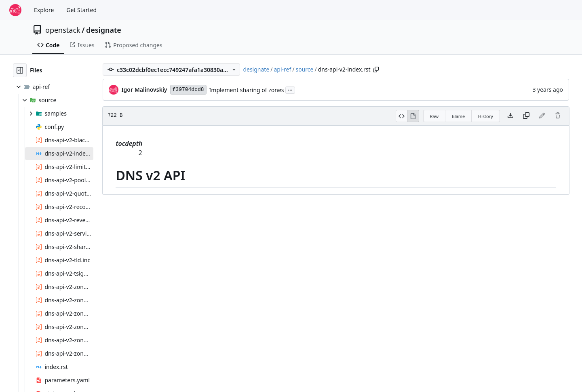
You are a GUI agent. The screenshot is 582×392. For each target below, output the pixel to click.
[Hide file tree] (20, 70)
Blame (459, 116)
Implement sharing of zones (247, 90)
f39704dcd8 (188, 90)
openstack (63, 30)
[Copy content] (526, 116)
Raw (434, 116)
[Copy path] (376, 70)
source (305, 69)
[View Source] (402, 116)
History (486, 116)
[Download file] (510, 116)
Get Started (81, 10)
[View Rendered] (413, 116)
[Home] (15, 10)
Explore (44, 10)
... (290, 89)
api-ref (283, 69)
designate (104, 30)
